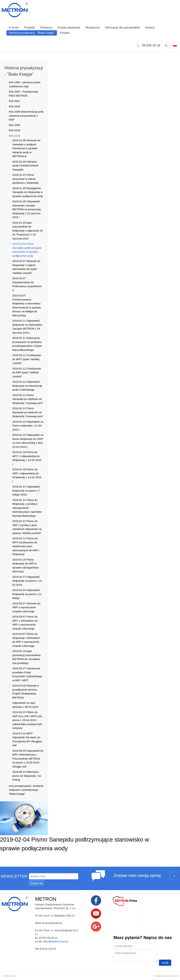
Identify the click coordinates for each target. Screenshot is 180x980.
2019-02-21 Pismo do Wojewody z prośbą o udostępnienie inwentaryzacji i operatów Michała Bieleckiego (27, 508)
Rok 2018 (14, 130)
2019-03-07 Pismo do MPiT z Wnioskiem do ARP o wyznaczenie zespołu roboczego (25, 623)
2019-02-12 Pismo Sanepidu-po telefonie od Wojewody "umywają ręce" (28, 399)
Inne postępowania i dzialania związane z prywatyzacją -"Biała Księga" (26, 790)
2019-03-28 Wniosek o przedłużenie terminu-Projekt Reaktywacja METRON (26, 692)
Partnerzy (46, 28)
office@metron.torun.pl (56, 941)
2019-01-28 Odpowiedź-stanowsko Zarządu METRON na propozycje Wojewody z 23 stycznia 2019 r (27, 209)
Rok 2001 (14, 101)
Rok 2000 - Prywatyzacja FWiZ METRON (23, 94)
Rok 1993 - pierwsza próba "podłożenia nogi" (25, 84)
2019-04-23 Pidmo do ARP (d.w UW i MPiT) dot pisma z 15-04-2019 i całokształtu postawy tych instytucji (27, 720)
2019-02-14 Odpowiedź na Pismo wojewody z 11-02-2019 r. (28, 426)
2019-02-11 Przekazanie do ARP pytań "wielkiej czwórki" (27, 372)
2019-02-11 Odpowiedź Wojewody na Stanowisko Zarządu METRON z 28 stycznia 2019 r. (27, 327)
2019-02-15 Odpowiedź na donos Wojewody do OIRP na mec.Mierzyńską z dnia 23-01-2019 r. (28, 441)
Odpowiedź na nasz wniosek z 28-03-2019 (25, 705)
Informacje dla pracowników (122, 28)
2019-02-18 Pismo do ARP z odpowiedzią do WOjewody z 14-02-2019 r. (27, 475)
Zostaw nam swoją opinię (146, 876)
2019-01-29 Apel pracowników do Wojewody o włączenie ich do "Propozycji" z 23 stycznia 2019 (28, 231)
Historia (150, 28)
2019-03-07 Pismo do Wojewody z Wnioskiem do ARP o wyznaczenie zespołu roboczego (26, 640)
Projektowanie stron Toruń (166, 976)
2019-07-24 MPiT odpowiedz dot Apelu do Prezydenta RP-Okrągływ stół (27, 739)
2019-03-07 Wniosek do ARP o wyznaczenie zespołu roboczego (26, 607)
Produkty (29, 28)
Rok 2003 (14, 106)
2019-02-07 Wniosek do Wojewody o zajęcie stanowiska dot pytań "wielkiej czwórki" (26, 267)
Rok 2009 (14, 125)
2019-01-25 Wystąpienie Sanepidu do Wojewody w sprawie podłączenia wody (28, 192)
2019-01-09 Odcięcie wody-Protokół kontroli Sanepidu (25, 166)
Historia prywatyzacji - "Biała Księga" (32, 33)
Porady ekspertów (69, 28)
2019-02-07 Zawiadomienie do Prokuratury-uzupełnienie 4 (27, 284)
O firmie (14, 28)
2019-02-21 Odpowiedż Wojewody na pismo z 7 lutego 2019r (26, 491)
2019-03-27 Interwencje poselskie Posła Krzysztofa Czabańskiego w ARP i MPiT (27, 674)
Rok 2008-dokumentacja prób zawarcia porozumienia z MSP (26, 116)
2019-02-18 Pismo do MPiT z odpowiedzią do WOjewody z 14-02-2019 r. (27, 458)
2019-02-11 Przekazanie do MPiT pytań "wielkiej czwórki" (27, 359)
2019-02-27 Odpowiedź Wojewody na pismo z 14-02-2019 (27, 581)
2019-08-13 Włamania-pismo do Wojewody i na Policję (27, 776)
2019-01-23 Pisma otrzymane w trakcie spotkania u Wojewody (25, 179)
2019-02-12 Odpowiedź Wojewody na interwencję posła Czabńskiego (27, 386)
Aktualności (93, 28)
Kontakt (65, 33)
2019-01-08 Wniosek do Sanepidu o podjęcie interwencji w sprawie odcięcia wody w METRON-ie (26, 148)
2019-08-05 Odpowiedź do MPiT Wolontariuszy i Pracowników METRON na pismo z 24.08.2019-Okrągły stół (28, 759)
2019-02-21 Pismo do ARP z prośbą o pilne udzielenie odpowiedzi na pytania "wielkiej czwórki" (27, 527)
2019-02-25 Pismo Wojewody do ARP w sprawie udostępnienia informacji (25, 566)
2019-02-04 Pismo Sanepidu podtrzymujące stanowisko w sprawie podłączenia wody (27, 250)
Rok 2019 (14, 136)
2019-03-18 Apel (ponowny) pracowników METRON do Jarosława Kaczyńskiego (26, 657)
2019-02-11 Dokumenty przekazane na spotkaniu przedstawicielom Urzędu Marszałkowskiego (27, 344)
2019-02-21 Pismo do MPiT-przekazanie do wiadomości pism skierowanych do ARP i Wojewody (26, 546)
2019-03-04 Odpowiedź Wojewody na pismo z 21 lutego (27, 594)
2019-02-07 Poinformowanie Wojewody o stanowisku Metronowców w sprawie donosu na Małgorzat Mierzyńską (27, 305)
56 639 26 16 (151, 45)
